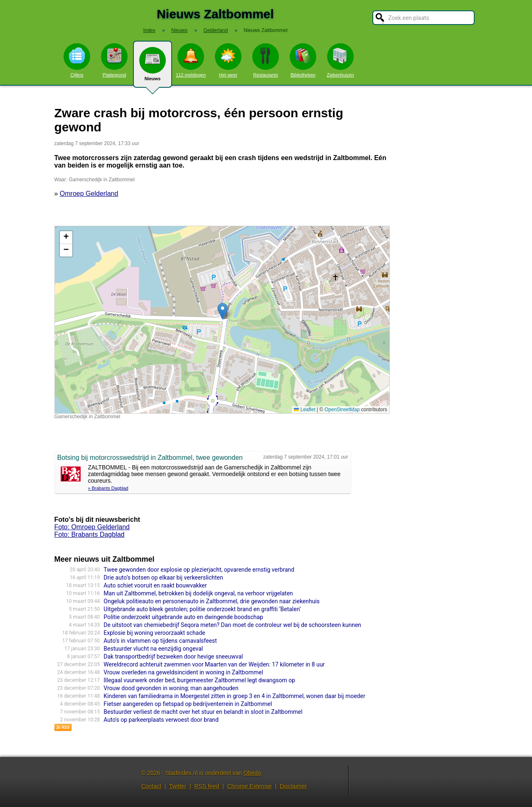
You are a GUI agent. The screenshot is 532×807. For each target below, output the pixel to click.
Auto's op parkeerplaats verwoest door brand (161, 720)
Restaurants (266, 60)
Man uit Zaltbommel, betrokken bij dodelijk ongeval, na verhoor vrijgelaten (198, 593)
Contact (151, 786)
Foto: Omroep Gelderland (92, 527)
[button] (223, 311)
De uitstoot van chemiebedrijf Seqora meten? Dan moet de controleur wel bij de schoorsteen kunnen (232, 625)
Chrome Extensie (249, 786)
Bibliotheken (303, 60)
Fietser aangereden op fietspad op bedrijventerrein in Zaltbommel (188, 704)
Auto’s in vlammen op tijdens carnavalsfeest (160, 641)
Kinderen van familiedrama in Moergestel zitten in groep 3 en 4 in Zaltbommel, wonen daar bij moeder (234, 696)
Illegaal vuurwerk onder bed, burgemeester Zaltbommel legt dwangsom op (199, 680)
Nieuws (153, 67)
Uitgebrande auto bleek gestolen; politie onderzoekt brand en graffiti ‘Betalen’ (202, 609)
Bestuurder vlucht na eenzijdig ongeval (153, 649)
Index (149, 30)
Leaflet (304, 410)
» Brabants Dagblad (108, 488)
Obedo (252, 773)
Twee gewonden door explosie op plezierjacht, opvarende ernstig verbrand (199, 570)
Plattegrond (114, 60)
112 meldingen (191, 60)
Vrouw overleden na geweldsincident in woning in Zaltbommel (183, 672)
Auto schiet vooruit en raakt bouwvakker (155, 585)
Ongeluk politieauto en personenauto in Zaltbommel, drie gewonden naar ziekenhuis (212, 601)
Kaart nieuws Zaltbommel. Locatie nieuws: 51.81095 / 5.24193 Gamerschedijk (221, 320)
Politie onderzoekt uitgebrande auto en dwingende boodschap (183, 617)
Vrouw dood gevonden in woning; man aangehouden (171, 688)
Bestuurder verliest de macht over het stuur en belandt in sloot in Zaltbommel (203, 712)
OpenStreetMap (342, 410)
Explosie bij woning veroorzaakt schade (154, 633)
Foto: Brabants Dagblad (90, 534)
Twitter (178, 786)
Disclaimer (293, 786)
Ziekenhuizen (340, 60)
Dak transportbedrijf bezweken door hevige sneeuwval (173, 656)
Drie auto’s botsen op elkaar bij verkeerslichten (163, 577)
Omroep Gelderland (89, 194)
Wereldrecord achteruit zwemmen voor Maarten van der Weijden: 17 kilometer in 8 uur (214, 664)
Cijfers (77, 60)
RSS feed (207, 786)
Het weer (228, 60)
